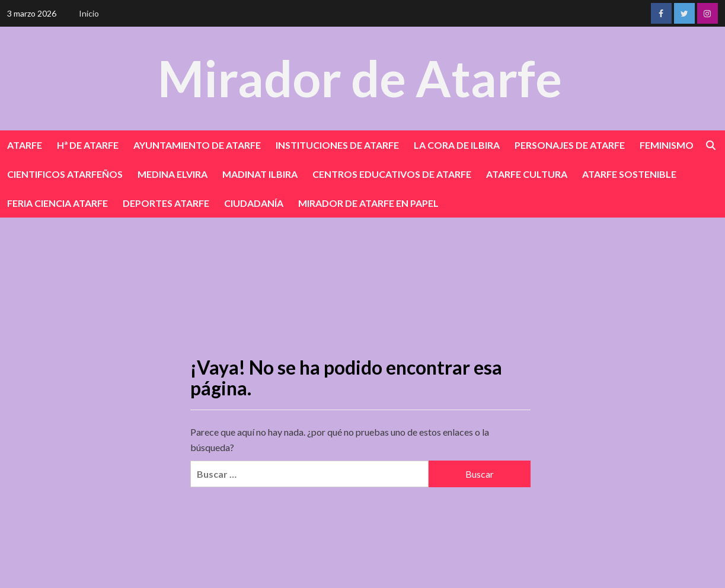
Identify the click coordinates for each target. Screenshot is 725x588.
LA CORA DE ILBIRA (457, 145)
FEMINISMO (667, 145)
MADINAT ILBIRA (260, 174)
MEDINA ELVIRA (173, 174)
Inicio (89, 13)
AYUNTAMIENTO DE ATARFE (197, 145)
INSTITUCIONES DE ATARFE (337, 145)
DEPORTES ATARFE (166, 203)
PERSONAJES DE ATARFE (570, 145)
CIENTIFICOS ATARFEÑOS (65, 174)
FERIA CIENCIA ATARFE (58, 203)
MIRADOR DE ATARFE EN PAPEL (368, 203)
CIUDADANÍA (254, 203)
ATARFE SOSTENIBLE (629, 174)
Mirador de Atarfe (360, 78)
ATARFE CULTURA (527, 174)
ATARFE (25, 145)
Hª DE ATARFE (88, 145)
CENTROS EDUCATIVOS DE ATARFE (392, 174)
